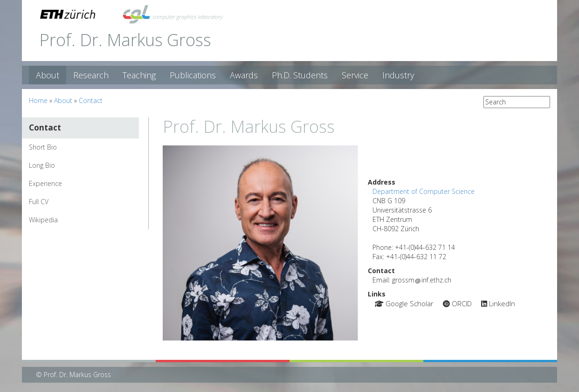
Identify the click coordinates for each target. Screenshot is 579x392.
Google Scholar (404, 303)
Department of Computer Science (424, 191)
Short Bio (43, 147)
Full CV (39, 202)
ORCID (457, 303)
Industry (398, 75)
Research (91, 75)
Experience (45, 183)
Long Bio (42, 165)
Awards (244, 75)
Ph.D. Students (300, 75)
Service (355, 75)
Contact (91, 100)
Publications (193, 75)
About (48, 75)
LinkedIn (498, 303)
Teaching (139, 75)
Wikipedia (43, 220)
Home (38, 100)
